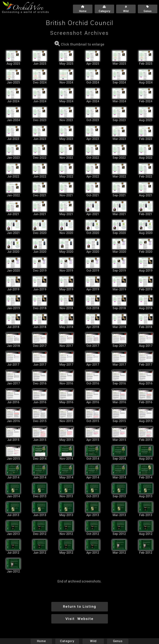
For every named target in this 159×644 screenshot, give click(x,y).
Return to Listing (80, 606)
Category (67, 641)
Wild (93, 641)
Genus (118, 641)
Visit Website (79, 619)
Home (41, 641)
